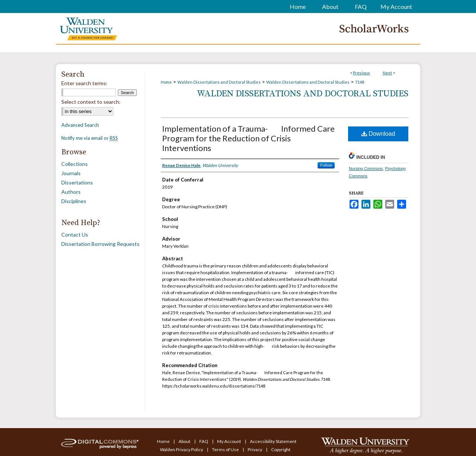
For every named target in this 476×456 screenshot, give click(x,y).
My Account (229, 441)
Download (378, 134)
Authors (71, 192)
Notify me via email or (90, 138)
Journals (71, 173)
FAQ (204, 441)
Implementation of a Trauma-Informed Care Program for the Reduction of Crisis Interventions (248, 138)
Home (166, 82)
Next (387, 73)
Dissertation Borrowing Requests (100, 244)
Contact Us (75, 235)
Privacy (255, 449)
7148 (360, 82)
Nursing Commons (366, 168)
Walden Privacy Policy (182, 449)
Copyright (281, 449)
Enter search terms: (84, 83)
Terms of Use (226, 449)
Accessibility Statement (273, 441)
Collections (75, 164)
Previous (361, 73)
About (185, 441)
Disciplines (74, 201)
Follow (326, 165)
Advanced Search (80, 125)
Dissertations (77, 182)
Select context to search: (91, 102)
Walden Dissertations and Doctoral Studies (219, 82)
